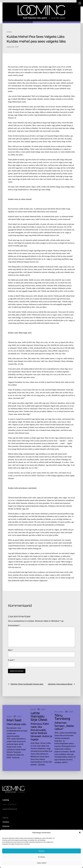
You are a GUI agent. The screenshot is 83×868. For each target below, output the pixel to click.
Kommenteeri (14, 625)
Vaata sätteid (41, 863)
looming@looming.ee (10, 809)
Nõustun (41, 851)
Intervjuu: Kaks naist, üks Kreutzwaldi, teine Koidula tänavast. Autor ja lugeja (41, 732)
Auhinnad (6, 826)
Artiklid (9, 32)
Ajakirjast (5, 817)
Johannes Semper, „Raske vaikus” (64, 726)
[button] (80, 833)
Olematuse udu (16, 724)
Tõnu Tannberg (62, 717)
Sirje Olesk (39, 720)
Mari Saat (14, 720)
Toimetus (6, 822)
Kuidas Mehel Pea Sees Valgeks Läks (36, 37)
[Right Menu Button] (80, 3)
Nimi (10, 650)
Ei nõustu (42, 857)
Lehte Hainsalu (38, 715)
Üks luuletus (59, 712)
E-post (11, 660)
